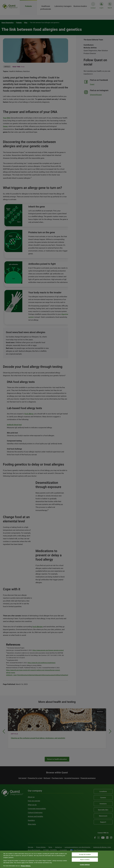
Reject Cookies (85, 860)
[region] (57, 859)
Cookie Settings (85, 865)
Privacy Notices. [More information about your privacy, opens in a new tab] (26, 866)
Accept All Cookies (85, 855)
